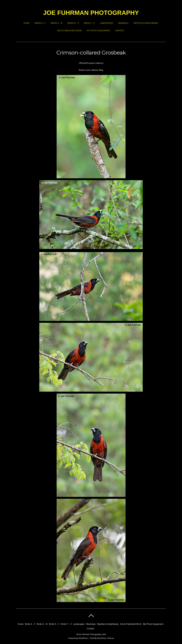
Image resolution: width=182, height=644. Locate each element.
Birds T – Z (89, 23)
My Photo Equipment (98, 31)
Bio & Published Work (70, 31)
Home (26, 23)
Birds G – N (57, 23)
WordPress (83, 638)
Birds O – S (73, 23)
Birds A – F (40, 23)
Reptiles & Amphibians (146, 23)
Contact (120, 31)
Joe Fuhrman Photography (90, 634)
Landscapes (107, 23)
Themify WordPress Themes (102, 638)
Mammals (123, 23)
